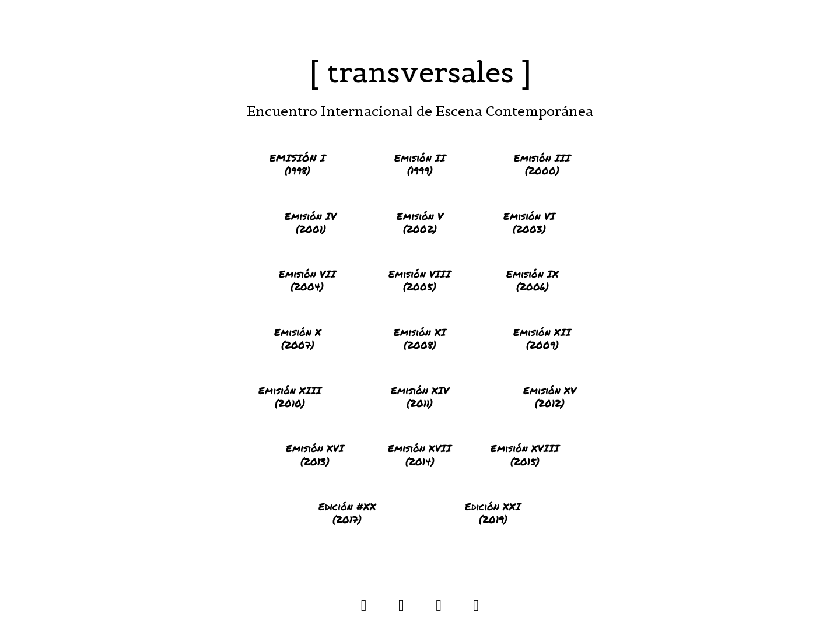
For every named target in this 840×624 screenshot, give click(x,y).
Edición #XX (347, 506)
